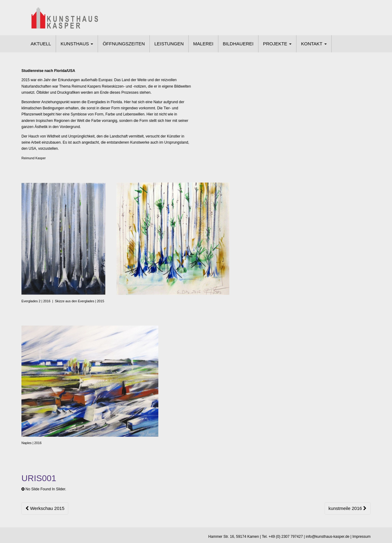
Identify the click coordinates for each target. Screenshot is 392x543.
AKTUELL (41, 44)
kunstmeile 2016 (348, 508)
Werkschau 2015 (45, 508)
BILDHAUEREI (238, 44)
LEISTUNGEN (169, 44)
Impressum (362, 537)
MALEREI (203, 44)
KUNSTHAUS (77, 44)
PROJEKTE (277, 44)
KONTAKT (314, 44)
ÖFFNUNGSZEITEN (124, 44)
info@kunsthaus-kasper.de (328, 537)
